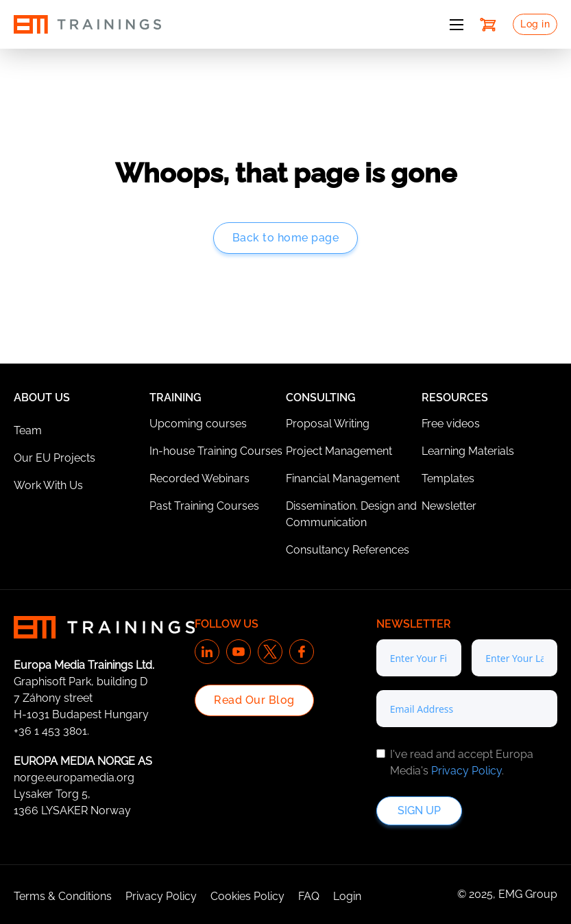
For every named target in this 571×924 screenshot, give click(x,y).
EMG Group (528, 894)
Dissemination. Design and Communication (351, 514)
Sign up (419, 810)
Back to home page (286, 238)
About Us (42, 398)
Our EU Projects (54, 458)
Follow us (227, 624)
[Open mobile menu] (457, 25)
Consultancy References (348, 550)
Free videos (451, 424)
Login (347, 896)
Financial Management (343, 478)
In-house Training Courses (216, 451)
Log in (535, 24)
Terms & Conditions (63, 896)
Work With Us (48, 485)
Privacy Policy (466, 771)
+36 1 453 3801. (51, 731)
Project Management (339, 451)
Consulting (321, 398)
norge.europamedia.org (74, 778)
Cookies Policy (247, 896)
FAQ (309, 896)
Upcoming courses (198, 424)
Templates (448, 478)
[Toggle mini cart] (488, 25)
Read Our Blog (254, 700)
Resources (455, 398)
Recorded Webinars (199, 478)
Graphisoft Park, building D (81, 682)
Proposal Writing (328, 424)
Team (28, 430)
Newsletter (449, 506)
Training (175, 398)
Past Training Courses (204, 506)
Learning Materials (468, 451)
